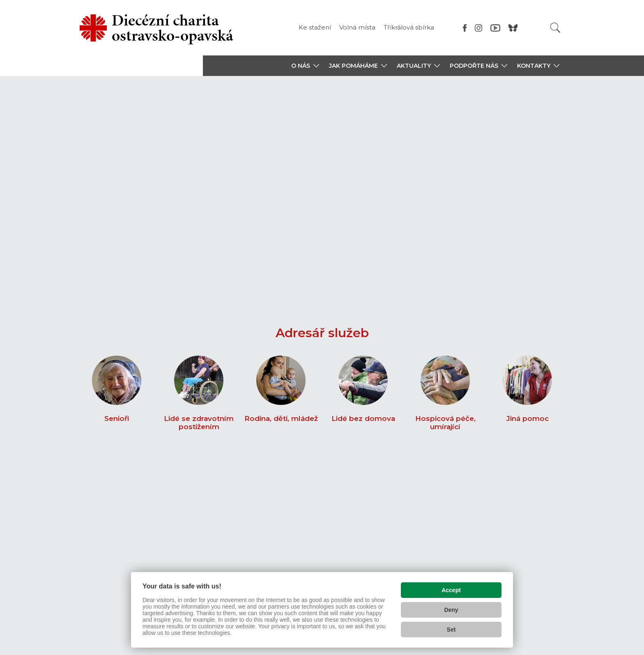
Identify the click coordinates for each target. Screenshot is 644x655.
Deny (451, 609)
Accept (451, 589)
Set (451, 629)
